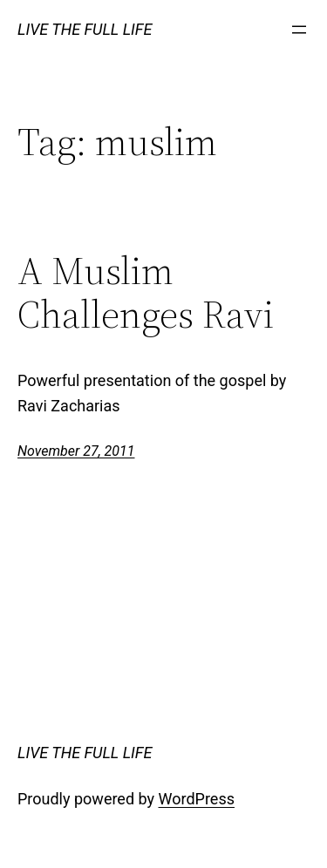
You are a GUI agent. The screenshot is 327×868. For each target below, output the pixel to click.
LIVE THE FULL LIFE (85, 29)
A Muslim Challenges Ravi (146, 293)
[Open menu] (299, 30)
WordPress (197, 799)
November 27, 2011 (76, 451)
